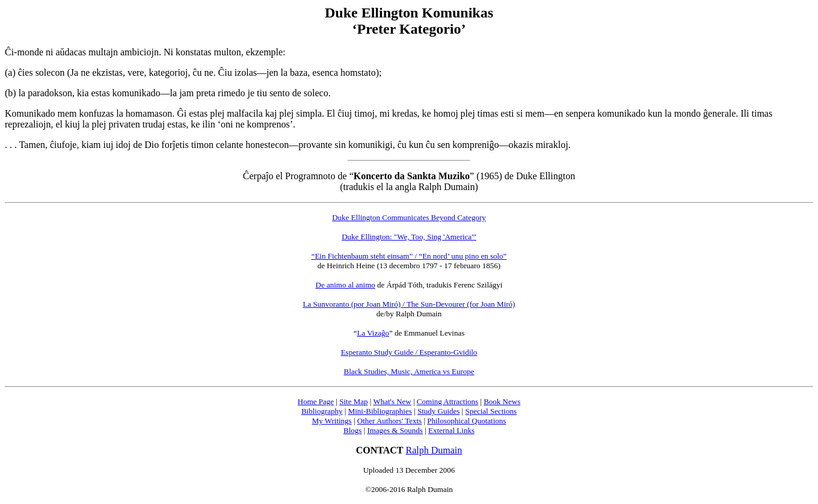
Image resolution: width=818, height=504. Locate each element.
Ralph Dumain (434, 450)
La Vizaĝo (374, 333)
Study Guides (438, 411)
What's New (392, 401)
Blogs (352, 430)
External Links (451, 430)
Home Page (316, 401)
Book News (502, 401)
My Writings (332, 421)
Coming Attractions (447, 401)
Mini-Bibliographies (380, 411)
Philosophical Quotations (466, 421)
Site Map (353, 401)
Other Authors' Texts (389, 421)
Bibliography (322, 411)
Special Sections (491, 411)
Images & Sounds (395, 430)
